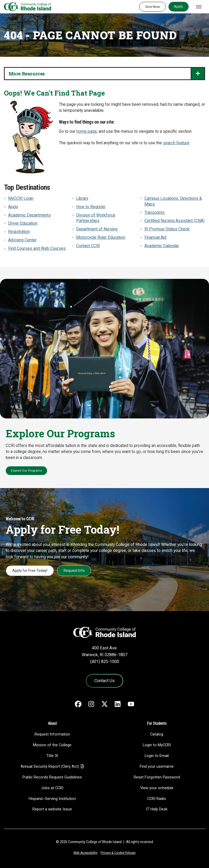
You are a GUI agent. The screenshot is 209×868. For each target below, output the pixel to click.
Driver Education (23, 223)
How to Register (91, 207)
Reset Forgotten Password (157, 777)
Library (82, 198)
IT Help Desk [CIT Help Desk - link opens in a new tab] (157, 809)
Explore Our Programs (26, 471)
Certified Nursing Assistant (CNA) (174, 221)
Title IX (52, 756)
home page (87, 131)
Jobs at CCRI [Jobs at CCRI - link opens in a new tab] (52, 788)
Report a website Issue (52, 809)
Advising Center (22, 240)
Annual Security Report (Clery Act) (50, 766)
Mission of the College (52, 745)
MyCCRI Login (21, 198)
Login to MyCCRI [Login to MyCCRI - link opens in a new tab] (157, 745)
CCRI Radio (157, 799)
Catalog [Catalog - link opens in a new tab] (157, 734)
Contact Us (104, 681)
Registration (19, 232)
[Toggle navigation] (199, 7)
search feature (176, 143)
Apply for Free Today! (30, 571)
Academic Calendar (162, 246)
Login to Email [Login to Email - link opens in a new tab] (157, 756)
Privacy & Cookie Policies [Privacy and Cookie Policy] (118, 853)
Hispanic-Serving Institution (52, 799)
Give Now (152, 7)
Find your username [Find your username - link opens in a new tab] (157, 766)
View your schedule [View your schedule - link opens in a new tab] (157, 788)
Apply (178, 6)
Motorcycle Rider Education (101, 237)
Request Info (74, 571)
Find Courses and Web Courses (37, 248)
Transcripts (154, 213)
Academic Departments (29, 215)
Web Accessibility (85, 853)
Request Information (52, 734)
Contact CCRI (88, 246)
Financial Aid (155, 237)
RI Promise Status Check (167, 229)
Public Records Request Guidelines (52, 777)
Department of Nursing (97, 229)
